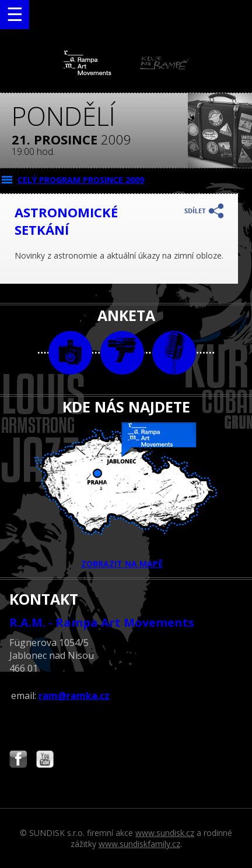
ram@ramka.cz (74, 696)
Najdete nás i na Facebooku (18, 761)
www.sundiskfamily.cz (139, 844)
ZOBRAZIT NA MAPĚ (126, 496)
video (122, 353)
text (174, 353)
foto (70, 353)
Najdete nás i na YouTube (45, 761)
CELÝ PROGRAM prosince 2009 (81, 180)
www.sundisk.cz (165, 833)
